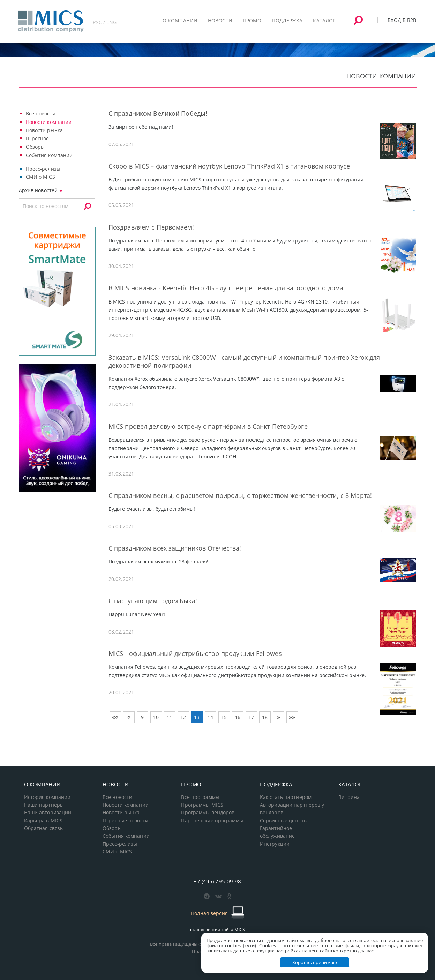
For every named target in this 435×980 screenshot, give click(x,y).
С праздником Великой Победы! (158, 113)
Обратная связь (44, 828)
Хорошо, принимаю (315, 962)
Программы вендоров (208, 813)
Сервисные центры (284, 821)
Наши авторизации (48, 813)
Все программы (200, 797)
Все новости (41, 114)
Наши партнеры (44, 805)
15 (224, 717)
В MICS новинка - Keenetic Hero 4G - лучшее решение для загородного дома (226, 288)
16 (238, 717)
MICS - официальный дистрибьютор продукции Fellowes (195, 653)
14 (210, 717)
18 (265, 717)
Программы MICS (202, 805)
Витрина (349, 797)
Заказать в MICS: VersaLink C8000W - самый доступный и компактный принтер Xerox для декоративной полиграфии (244, 361)
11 (170, 717)
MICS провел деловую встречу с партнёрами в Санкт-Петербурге (208, 426)
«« (115, 717)
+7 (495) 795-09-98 (217, 881)
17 (251, 717)
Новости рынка (44, 130)
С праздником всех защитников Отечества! (175, 548)
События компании (49, 155)
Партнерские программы (212, 821)
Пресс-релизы (43, 169)
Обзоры (35, 147)
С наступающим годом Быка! (153, 601)
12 (183, 717)
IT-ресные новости (125, 821)
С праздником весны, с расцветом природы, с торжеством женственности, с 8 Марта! (240, 495)
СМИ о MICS (40, 177)
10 (156, 717)
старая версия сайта (217, 930)
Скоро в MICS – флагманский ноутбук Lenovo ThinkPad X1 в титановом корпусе (229, 166)
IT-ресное (37, 138)
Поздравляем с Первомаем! (151, 227)
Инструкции (275, 844)
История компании (47, 797)
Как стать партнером (286, 797)
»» (292, 717)
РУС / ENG (105, 22)
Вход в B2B (402, 20)
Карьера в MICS (43, 821)
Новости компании (49, 122)
